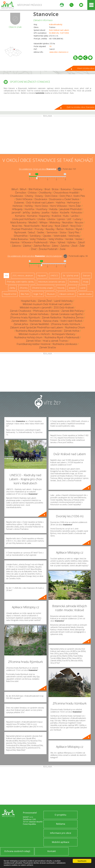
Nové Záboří (62, 226)
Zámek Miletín (19, 321)
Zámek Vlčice (33, 341)
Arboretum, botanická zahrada (52, 282)
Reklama (61, 824)
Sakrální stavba (85, 294)
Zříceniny (24, 288)
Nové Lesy (47, 226)
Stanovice (46, 14)
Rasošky (50, 229)
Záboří (81, 242)
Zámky (12, 288)
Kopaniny (44, 216)
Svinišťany (35, 236)
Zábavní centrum (67, 294)
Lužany (77, 219)
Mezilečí (33, 222)
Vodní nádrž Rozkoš (71, 321)
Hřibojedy (17, 209)
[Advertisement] (47, 135)
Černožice (20, 193)
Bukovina (66, 189)
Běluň (15, 189)
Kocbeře (65, 212)
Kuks (66, 216)
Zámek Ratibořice (52, 317)
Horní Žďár (75, 206)
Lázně (83, 288)
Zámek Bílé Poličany (72, 311)
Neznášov (68, 222)
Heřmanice (73, 203)
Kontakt (52, 851)
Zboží (74, 246)
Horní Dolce (41, 206)
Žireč (34, 249)
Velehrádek (60, 236)
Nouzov (79, 222)
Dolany (39, 196)
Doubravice (41, 199)
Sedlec (41, 232)
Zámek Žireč (45, 301)
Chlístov (32, 193)
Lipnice (61, 219)
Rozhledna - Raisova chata (44, 321)
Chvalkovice (17, 196)
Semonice (52, 232)
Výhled (61, 242)
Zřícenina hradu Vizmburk (65, 324)
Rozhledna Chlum (75, 327)
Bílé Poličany (36, 189)
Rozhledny (74, 282)
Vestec (79, 239)
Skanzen (86, 276)
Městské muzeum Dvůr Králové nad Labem (47, 304)
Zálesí (55, 246)
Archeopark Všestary (63, 334)
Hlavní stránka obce (86, 68)
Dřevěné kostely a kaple (42, 288)
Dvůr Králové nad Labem (59, 30)
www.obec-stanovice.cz (59, 52)
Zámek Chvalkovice (20, 311)
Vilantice (15, 242)
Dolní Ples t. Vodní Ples (72, 196)
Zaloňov (65, 246)
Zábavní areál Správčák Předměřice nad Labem (37, 327)
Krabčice (56, 216)
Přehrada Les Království (46, 311)
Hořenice (18, 206)
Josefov (46, 212)
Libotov (51, 219)
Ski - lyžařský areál (71, 276)
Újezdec (47, 236)
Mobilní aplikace (61, 842)
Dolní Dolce (51, 196)
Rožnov (70, 229)
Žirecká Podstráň (48, 249)
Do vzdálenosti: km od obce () (35, 256)
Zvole (63, 249)
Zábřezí (27, 246)
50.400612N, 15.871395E (59, 33)
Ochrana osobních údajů (17, 851)
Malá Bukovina (18, 222)
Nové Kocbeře (32, 226)
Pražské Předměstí (22, 229)
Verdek (69, 239)
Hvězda (53, 209)
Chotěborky (45, 193)
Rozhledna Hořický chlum (28, 337)
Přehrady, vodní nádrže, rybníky (20, 282)
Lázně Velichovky (63, 301)
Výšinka (71, 242)
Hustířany (42, 209)
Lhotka (41, 219)
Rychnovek (20, 232)
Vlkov (53, 242)
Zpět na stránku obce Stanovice (80, 107)
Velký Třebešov (38, 239)
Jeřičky (26, 212)
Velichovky (74, 236)
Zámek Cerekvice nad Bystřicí (67, 314)
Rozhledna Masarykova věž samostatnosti (39, 331)
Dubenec (19, 203)
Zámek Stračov (48, 347)
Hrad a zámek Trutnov (55, 341)
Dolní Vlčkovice (24, 199)
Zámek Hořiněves (39, 314)
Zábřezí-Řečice (42, 246)
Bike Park (25, 294)
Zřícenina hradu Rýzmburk (25, 317)
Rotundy (61, 288)
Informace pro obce (61, 833)
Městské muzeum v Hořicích (34, 334)
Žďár (82, 246)
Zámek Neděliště (39, 324)
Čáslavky (77, 189)
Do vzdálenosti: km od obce (38, 169)
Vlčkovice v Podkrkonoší (35, 242)
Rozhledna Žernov (73, 317)
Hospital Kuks (28, 301)
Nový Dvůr (76, 226)
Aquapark (42, 276)
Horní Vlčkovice (58, 206)
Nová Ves (17, 226)
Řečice (60, 229)
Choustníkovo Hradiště (66, 193)
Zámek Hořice (72, 331)
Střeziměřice (21, 236)
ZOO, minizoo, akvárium (23, 276)
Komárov (20, 216)
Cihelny (29, 196)
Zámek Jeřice (21, 324)
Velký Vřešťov (56, 239)
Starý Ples (74, 232)
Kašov (55, 212)
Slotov (63, 232)
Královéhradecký (56, 24)
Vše (6, 276)
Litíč (69, 219)
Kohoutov (77, 212)
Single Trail (38, 294)
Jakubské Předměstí (71, 209)
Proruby (39, 229)
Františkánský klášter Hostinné (34, 344)
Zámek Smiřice (19, 314)
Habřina (60, 203)
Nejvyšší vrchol (10, 294)
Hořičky (29, 206)
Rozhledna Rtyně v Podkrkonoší (62, 337)
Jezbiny (36, 212)
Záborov (16, 246)
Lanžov (75, 216)
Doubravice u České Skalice (64, 199)
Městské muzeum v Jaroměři (36, 307)
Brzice (55, 189)
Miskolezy (55, 222)
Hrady (86, 282)
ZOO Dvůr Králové (64, 307)
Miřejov (44, 222)
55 (50, 46)
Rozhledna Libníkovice (65, 344)
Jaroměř (16, 212)
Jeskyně (72, 288)
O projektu (60, 815)
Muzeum (51, 294)
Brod (47, 189)
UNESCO (54, 276)
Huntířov (29, 209)
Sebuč (32, 232)
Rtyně (79, 229)
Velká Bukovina (19, 239)
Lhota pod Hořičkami (24, 219)
